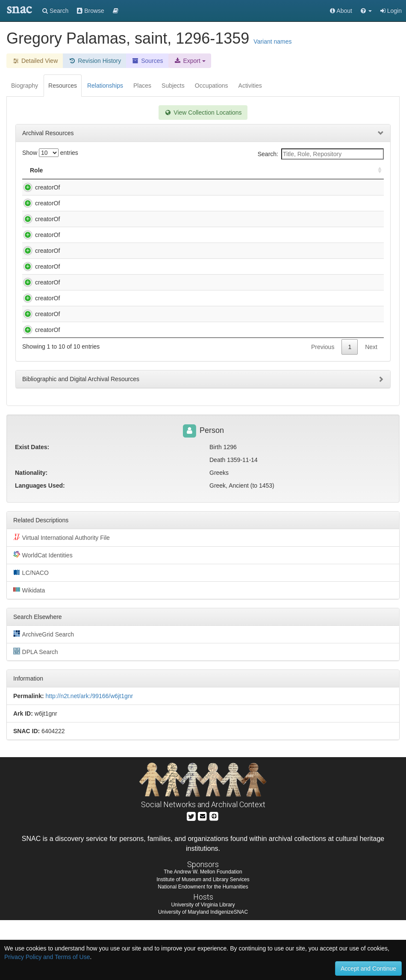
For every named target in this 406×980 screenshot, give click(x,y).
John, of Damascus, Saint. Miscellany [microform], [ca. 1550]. (141, 349)
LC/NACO (31, 632)
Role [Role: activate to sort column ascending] (36, 170)
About (341, 11)
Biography (25, 86)
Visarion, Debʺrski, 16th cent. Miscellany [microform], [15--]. (138, 365)
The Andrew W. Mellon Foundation (203, 932)
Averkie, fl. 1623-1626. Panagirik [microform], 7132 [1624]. (137, 187)
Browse (91, 11)
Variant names (272, 41)
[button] (366, 11)
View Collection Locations (203, 113)
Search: (321, 154)
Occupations (212, 86)
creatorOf (39, 187)
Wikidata (29, 650)
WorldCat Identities (43, 615)
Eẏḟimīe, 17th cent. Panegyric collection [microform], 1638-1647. (145, 203)
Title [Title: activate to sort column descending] (69, 170)
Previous (323, 407)
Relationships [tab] (105, 86)
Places (142, 86)
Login (391, 11)
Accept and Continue (368, 968)
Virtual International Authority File (62, 597)
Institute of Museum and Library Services (203, 939)
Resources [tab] (63, 86)
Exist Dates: (32, 507)
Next (371, 407)
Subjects (173, 86)
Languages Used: (40, 545)
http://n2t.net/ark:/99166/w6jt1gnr (89, 756)
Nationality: (31, 533)
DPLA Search (36, 711)
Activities (250, 86)
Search (55, 11)
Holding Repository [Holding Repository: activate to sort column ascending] (287, 170)
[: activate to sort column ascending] (376, 170)
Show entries (50, 153)
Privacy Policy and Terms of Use (47, 957)
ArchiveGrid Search (44, 694)
